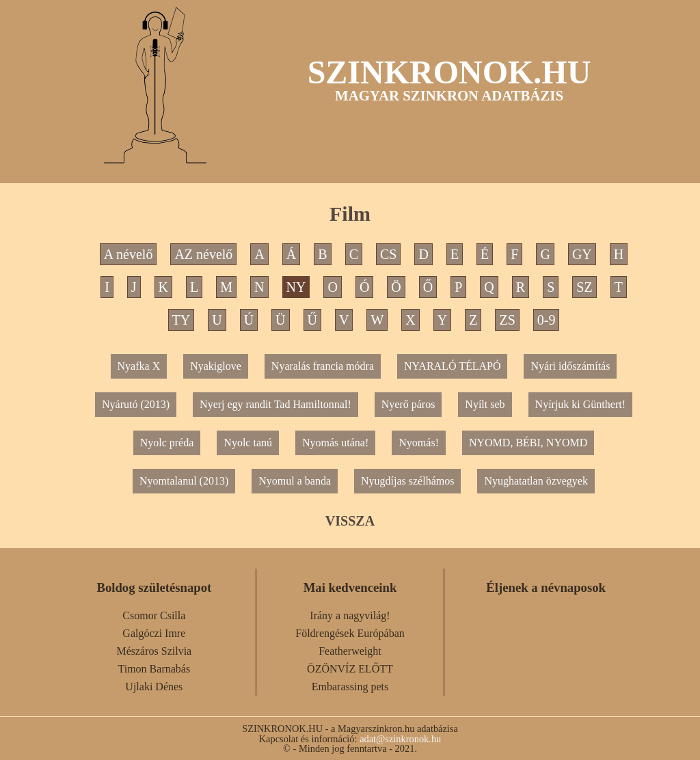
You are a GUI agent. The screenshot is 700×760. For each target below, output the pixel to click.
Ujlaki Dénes (154, 687)
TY (181, 320)
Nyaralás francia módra (323, 366)
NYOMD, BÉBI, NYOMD (528, 443)
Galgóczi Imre (154, 633)
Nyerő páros (408, 404)
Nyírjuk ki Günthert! (580, 404)
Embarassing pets (350, 687)
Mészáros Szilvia (154, 651)
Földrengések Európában (350, 633)
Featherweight (350, 651)
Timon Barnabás (154, 669)
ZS (507, 320)
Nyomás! (419, 443)
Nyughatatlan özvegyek (536, 481)
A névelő (129, 254)
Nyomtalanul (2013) (184, 481)
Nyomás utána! (335, 443)
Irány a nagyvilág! (350, 615)
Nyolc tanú (248, 443)
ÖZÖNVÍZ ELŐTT (350, 669)
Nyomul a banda (295, 481)
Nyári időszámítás (570, 366)
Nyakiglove (216, 366)
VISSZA (350, 521)
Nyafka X (139, 366)
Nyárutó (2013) (136, 404)
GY (582, 254)
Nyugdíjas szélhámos (407, 481)
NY (296, 287)
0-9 (547, 320)
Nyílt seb (485, 404)
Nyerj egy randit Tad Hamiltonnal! (275, 404)
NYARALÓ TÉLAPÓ (452, 366)
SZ (584, 287)
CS (388, 254)
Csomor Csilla (154, 615)
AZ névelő (203, 254)
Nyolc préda (167, 443)
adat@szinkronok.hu (400, 739)
